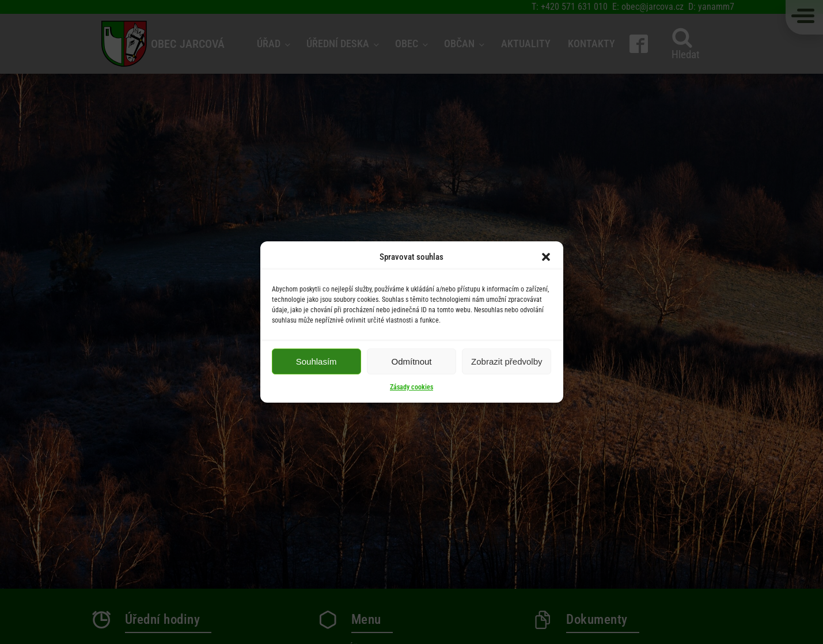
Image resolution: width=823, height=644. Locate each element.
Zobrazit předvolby (507, 361)
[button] (546, 257)
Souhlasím (316, 361)
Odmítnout (411, 361)
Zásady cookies (412, 387)
